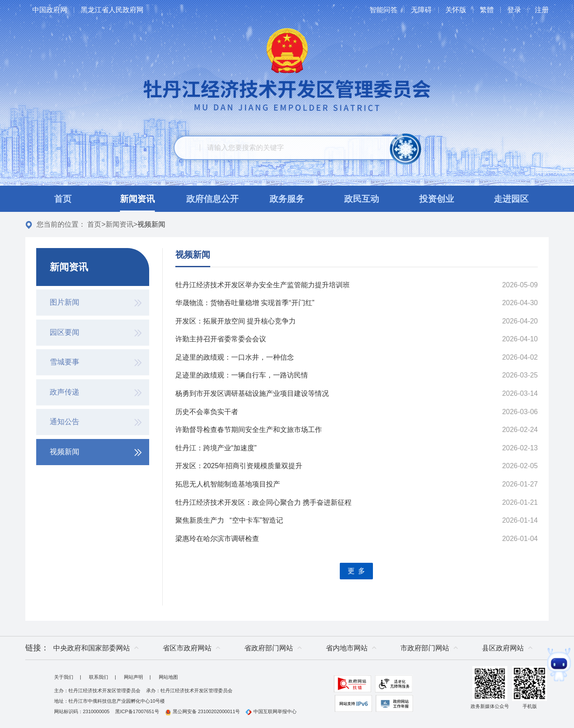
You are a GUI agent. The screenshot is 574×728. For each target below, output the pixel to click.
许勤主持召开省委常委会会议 (221, 339)
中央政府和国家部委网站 (92, 648)
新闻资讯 (120, 224)
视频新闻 (193, 255)
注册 (542, 10)
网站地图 (168, 677)
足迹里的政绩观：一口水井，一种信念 (235, 357)
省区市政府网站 (187, 648)
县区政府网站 (503, 648)
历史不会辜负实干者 (207, 412)
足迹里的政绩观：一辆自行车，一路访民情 (242, 375)
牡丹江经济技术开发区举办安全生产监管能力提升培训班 (263, 285)
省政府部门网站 (269, 648)
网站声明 (133, 677)
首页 (94, 224)
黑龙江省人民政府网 (112, 10)
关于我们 (64, 677)
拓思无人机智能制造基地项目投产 (228, 484)
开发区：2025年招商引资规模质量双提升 (239, 466)
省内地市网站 (347, 648)
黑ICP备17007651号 (137, 711)
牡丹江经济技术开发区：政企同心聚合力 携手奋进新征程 (263, 502)
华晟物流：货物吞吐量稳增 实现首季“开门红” (245, 303)
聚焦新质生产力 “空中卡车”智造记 (229, 520)
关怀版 (456, 10)
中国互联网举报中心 (271, 711)
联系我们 (99, 677)
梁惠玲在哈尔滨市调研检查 (217, 539)
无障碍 (421, 10)
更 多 (356, 571)
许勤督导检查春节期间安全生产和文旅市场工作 (249, 430)
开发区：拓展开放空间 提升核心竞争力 (236, 321)
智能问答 (383, 10)
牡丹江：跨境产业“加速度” (216, 448)
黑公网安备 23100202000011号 (203, 711)
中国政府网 (50, 10)
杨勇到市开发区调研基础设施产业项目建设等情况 (252, 393)
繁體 (487, 10)
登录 (514, 10)
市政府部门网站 (425, 648)
